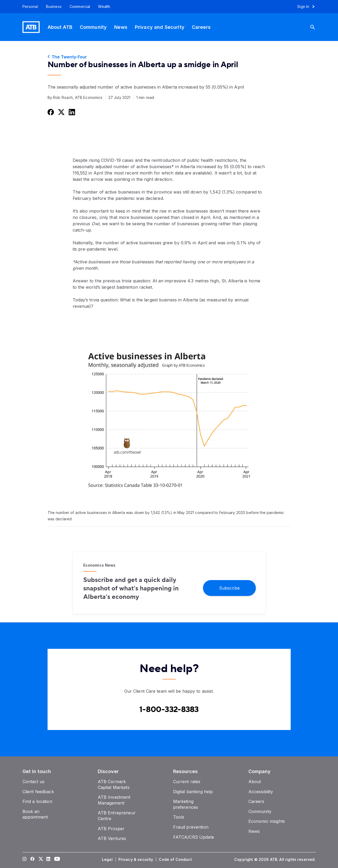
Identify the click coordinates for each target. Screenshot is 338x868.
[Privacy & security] (136, 860)
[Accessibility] (261, 792)
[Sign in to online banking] (308, 7)
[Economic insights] (267, 821)
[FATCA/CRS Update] (194, 837)
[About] (255, 782)
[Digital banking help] (193, 792)
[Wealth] (104, 7)
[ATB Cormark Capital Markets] (114, 784)
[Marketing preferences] (186, 804)
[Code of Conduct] (176, 860)
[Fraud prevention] (191, 827)
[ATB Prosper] (111, 829)
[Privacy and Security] (160, 27)
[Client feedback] (38, 792)
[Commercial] (80, 7)
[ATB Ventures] (112, 838)
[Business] (54, 7)
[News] (121, 27)
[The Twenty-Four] (169, 57)
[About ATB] (60, 27)
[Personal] (28, 7)
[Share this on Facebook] (50, 112)
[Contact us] (34, 782)
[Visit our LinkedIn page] (48, 860)
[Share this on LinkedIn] (71, 112)
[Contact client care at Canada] (169, 710)
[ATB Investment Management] (114, 800)
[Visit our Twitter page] (40, 860)
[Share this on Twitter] (61, 112)
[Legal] (108, 860)
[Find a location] (37, 801)
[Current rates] (187, 782)
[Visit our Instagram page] (24, 860)
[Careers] (201, 27)
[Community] (93, 27)
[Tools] (179, 817)
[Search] (315, 27)
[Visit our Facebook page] (32, 860)
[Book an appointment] (35, 814)
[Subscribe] (229, 588)
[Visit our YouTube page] (56, 860)
